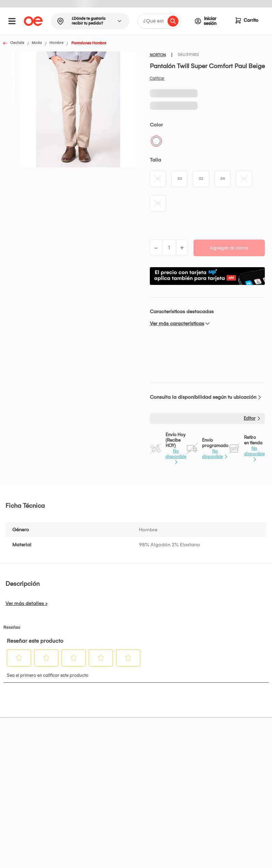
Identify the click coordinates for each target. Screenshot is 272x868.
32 (201, 179)
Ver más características (177, 323)
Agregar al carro (229, 248)
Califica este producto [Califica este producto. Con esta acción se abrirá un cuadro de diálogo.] (157, 78)
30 (180, 179)
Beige (156, 141)
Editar (250, 418)
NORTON (158, 55)
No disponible (176, 454)
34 (223, 179)
